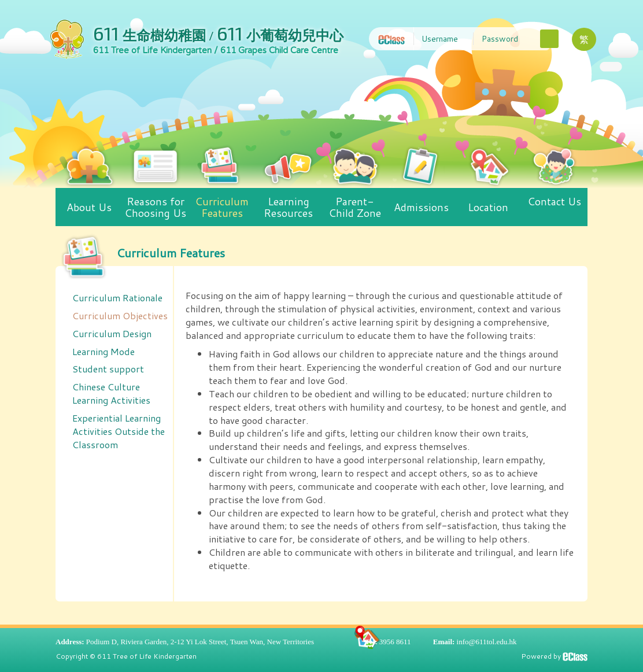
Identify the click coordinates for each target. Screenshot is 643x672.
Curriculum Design (112, 333)
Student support (108, 369)
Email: (444, 642)
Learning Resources (289, 204)
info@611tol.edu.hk (487, 642)
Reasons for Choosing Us (155, 204)
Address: (70, 642)
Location (488, 201)
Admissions (421, 201)
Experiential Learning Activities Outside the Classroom (119, 431)
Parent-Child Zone (355, 204)
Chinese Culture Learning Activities (111, 393)
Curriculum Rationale (117, 298)
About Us (89, 201)
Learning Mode (104, 351)
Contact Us (554, 198)
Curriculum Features (222, 204)
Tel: (371, 642)
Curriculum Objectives (120, 315)
